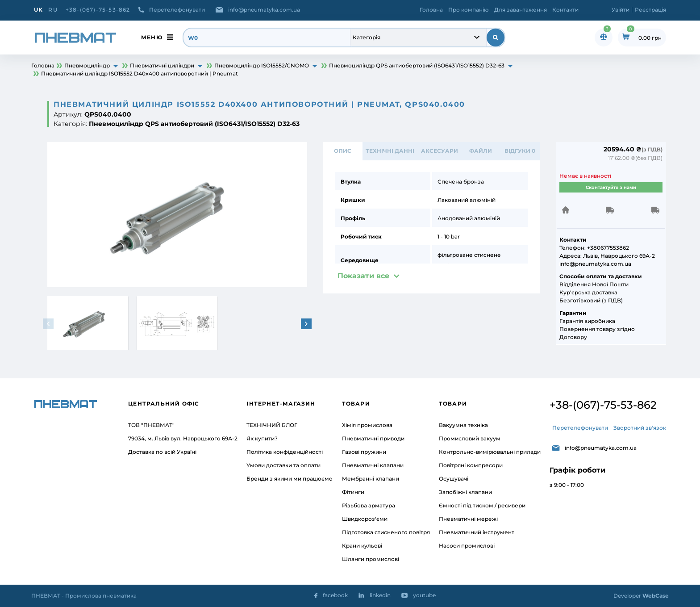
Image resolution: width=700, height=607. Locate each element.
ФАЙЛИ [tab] (481, 151)
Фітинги (353, 492)
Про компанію (469, 10)
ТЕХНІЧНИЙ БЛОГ (272, 425)
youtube (424, 595)
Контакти (565, 10)
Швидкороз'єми (365, 519)
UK (38, 10)
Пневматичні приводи (373, 438)
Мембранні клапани (371, 479)
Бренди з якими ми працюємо (290, 479)
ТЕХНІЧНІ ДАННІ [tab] (390, 151)
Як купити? (262, 438)
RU (53, 10)
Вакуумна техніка (463, 425)
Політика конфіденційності (285, 452)
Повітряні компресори (471, 465)
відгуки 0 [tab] (520, 151)
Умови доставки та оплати (283, 465)
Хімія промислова (367, 425)
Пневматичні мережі (468, 519)
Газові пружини (364, 452)
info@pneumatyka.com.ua (264, 10)
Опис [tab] (343, 151)
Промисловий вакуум (470, 438)
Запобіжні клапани (465, 492)
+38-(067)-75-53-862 (98, 10)
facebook (335, 595)
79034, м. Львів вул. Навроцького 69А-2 (183, 438)
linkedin (380, 595)
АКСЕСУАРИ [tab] (439, 151)
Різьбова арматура (369, 505)
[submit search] (496, 38)
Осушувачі (454, 479)
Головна (431, 10)
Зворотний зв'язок (640, 428)
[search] (267, 38)
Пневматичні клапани (373, 465)
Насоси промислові (467, 546)
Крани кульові (362, 546)
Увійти (621, 10)
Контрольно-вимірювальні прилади (490, 452)
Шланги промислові (371, 559)
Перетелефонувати (177, 10)
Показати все (363, 276)
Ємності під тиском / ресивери (482, 505)
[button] (307, 324)
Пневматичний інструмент (477, 532)
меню (152, 37)
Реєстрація (650, 10)
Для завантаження (521, 10)
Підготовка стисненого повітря (386, 532)
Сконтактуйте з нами (611, 187)
